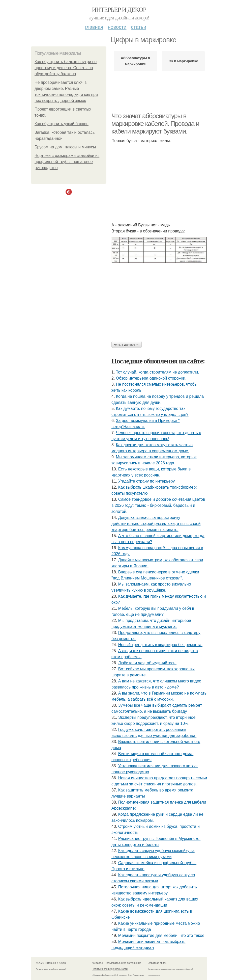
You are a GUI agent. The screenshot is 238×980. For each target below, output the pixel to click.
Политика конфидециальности (110, 969)
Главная (94, 27)
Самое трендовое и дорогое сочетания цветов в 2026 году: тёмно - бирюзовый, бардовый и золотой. (158, 505)
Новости (117, 27)
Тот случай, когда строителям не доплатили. (158, 372)
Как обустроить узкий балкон (62, 124)
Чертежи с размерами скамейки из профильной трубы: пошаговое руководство (67, 162)
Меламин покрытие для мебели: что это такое (161, 935)
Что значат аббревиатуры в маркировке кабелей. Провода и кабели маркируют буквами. (155, 124)
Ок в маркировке (183, 61)
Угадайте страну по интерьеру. (147, 481)
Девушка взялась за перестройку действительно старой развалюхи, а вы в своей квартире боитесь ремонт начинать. (156, 524)
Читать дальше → (127, 345)
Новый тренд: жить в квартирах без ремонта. (160, 645)
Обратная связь (157, 963)
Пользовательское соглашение (123, 963)
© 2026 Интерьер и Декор (51, 963)
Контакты (97, 963)
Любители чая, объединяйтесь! (147, 663)
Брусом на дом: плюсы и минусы (65, 147)
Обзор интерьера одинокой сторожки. (151, 378)
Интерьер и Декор (119, 10)
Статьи (138, 27)
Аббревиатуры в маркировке (135, 61)
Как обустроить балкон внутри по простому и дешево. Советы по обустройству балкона (66, 68)
